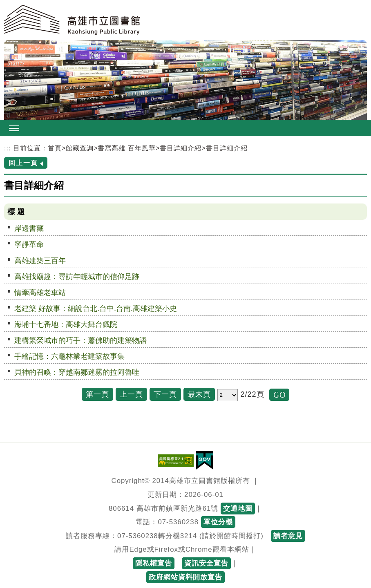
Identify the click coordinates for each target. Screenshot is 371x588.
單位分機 (218, 522)
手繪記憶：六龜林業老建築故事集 (69, 356)
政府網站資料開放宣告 (185, 577)
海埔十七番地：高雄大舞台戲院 (66, 324)
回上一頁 (23, 163)
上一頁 (131, 394)
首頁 (55, 148)
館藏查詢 (80, 148)
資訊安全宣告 (206, 563)
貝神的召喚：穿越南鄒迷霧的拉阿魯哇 (77, 372)
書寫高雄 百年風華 (126, 148)
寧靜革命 (29, 244)
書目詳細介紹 (181, 148)
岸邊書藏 (29, 228)
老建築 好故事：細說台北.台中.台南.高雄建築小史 (96, 309)
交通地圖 (238, 509)
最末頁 (199, 394)
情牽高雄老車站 (40, 293)
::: (7, 148)
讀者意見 (288, 536)
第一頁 (97, 394)
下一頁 (165, 394)
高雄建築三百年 (40, 261)
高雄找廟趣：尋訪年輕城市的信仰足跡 (77, 277)
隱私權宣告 (154, 563)
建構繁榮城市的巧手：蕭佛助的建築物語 (80, 340)
